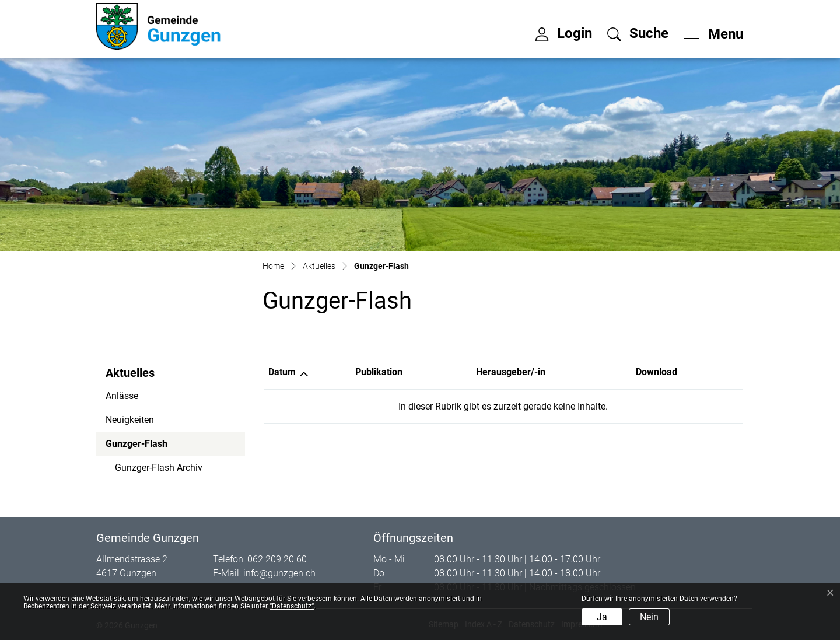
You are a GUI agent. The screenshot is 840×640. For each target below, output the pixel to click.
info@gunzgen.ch (279, 573)
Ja (602, 617)
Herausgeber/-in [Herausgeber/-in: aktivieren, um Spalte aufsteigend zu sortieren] (511, 372)
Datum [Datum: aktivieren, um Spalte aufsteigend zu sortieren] (282, 372)
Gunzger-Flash (137, 447)
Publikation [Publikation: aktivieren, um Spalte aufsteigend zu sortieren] (379, 372)
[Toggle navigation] (710, 31)
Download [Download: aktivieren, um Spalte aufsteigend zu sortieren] (657, 372)
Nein (649, 617)
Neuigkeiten (130, 420)
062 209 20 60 (277, 559)
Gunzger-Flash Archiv (159, 468)
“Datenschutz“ (292, 606)
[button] (638, 33)
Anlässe (122, 396)
